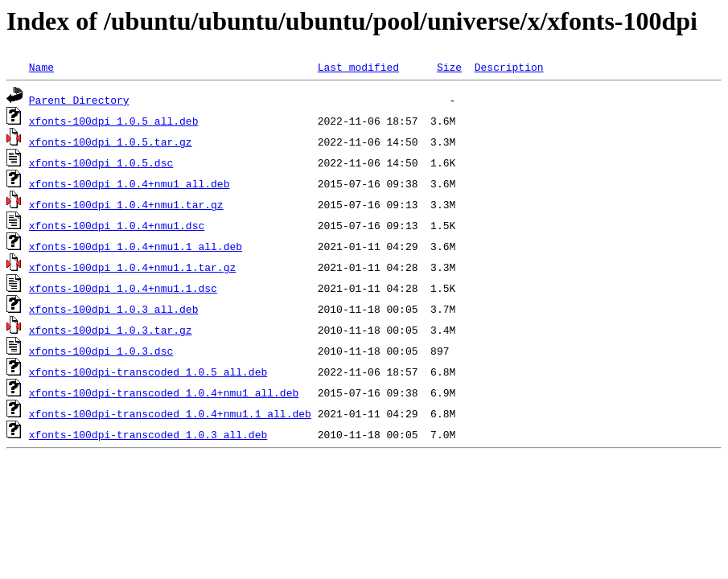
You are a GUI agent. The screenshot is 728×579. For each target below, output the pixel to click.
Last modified (358, 67)
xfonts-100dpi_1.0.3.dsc (101, 351)
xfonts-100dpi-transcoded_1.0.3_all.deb (148, 434)
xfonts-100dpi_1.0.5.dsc (101, 162)
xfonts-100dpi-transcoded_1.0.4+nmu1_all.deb (164, 392)
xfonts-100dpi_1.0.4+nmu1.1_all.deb (136, 246)
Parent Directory (79, 100)
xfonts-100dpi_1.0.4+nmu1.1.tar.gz (132, 267)
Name (41, 67)
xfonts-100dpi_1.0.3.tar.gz (111, 330)
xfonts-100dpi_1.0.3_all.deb (114, 309)
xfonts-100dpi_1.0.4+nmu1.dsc (117, 225)
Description (509, 67)
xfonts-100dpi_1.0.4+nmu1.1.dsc (123, 288)
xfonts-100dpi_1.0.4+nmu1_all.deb (130, 183)
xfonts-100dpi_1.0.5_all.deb (114, 121)
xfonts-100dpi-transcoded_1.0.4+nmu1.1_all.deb (170, 413)
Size (449, 67)
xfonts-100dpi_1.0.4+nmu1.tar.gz (126, 204)
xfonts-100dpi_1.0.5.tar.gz (111, 142)
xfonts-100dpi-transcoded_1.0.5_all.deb (148, 372)
